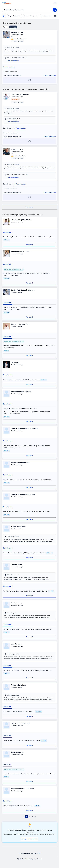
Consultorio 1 (8, 128)
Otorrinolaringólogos (28, 859)
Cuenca (13, 27)
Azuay (5, 27)
